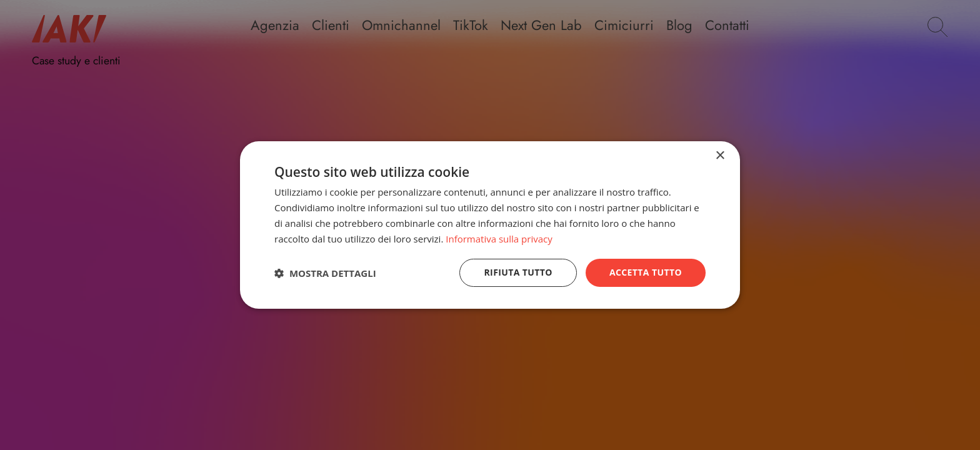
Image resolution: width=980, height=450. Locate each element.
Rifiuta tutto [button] (518, 272)
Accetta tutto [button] (646, 272)
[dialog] (490, 225)
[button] (325, 273)
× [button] (720, 156)
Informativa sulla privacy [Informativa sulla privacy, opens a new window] (499, 239)
